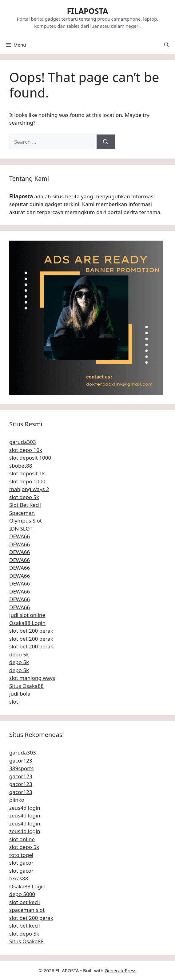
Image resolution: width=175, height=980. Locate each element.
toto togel (21, 855)
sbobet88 (21, 466)
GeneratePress (120, 970)
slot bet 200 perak (31, 631)
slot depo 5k (24, 497)
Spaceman (22, 513)
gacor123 (21, 761)
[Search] (106, 142)
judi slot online (27, 615)
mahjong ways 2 (29, 489)
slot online (22, 839)
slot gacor (21, 863)
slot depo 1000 (27, 481)
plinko (17, 800)
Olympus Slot (26, 521)
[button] (167, 45)
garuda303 (23, 442)
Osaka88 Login (27, 623)
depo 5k (19, 654)
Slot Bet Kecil (25, 505)
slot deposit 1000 (30, 458)
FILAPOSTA (88, 11)
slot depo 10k (26, 450)
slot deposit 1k (27, 473)
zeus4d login (25, 808)
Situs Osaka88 (26, 686)
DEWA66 (20, 536)
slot (14, 702)
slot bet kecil (25, 902)
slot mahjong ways (32, 678)
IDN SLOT (21, 529)
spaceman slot (27, 910)
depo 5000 (22, 894)
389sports (21, 768)
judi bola (20, 694)
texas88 (19, 878)
